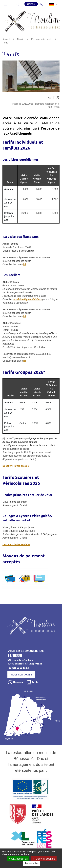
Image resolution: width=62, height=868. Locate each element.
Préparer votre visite (42, 39)
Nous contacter (21, 674)
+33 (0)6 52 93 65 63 (18, 668)
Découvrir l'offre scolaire (16, 544)
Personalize (32, 863)
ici (25, 264)
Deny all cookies (44, 859)
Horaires (15, 682)
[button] (5, 4)
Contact (31, 4)
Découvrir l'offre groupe (16, 466)
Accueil (6, 39)
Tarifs (32, 682)
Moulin (21, 39)
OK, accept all (18, 859)
